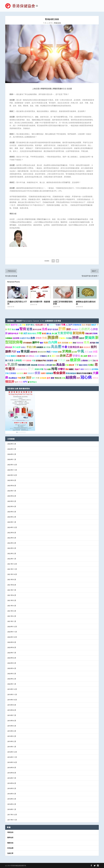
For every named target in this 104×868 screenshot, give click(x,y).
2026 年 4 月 (12, 444)
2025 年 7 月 (12, 491)
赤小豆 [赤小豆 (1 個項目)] (94, 356)
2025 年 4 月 (12, 506)
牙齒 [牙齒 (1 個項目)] (24, 325)
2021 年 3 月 (12, 611)
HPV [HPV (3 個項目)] (25, 382)
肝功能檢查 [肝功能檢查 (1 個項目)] (27, 343)
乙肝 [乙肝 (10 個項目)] (69, 355)
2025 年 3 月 (12, 512)
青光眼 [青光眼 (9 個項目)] (25, 351)
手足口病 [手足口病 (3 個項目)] (31, 347)
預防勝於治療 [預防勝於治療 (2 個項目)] (24, 365)
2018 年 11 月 (12, 757)
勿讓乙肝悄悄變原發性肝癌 (63, 303)
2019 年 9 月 (12, 705)
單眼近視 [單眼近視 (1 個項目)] (58, 378)
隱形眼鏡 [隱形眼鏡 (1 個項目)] (41, 365)
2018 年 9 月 (12, 768)
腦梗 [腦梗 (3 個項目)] (69, 329)
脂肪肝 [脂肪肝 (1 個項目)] (82, 338)
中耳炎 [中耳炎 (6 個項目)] (61, 360)
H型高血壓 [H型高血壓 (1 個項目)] (39, 325)
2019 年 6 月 (12, 721)
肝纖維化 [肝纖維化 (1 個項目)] (44, 356)
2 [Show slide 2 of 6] (19, 432)
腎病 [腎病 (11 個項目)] (23, 329)
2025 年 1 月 (12, 522)
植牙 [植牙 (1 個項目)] (45, 325)
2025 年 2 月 (12, 517)
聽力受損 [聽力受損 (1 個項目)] (47, 347)
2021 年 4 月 (12, 606)
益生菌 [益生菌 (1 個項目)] (74, 352)
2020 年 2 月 (12, 679)
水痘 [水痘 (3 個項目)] (95, 352)
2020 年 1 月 (12, 684)
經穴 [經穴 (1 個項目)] (34, 378)
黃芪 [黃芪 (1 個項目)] (90, 356)
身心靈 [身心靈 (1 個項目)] (54, 333)
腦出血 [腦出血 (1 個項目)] (49, 333)
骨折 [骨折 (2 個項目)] (9, 329)
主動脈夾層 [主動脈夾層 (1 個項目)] (21, 356)
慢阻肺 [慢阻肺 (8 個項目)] (10, 381)
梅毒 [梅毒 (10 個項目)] (54, 369)
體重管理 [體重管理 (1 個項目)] (34, 352)
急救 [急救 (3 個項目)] (33, 338)
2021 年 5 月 (12, 600)
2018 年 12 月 (12, 752)
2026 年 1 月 (12, 459)
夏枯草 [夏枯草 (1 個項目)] (72, 365)
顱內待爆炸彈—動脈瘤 (40, 302)
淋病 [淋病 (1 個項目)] (82, 369)
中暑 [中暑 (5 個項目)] (64, 347)
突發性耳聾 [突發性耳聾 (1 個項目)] (39, 369)
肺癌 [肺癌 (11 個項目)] (75, 337)
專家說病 (57, 23)
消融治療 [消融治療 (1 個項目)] (88, 333)
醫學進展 (10, 837)
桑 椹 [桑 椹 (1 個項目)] (44, 333)
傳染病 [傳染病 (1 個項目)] (8, 325)
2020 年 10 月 (12, 637)
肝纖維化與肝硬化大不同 (17, 303)
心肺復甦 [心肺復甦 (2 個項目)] (18, 360)
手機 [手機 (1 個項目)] (19, 378)
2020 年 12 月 (12, 627)
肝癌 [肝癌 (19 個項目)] (62, 329)
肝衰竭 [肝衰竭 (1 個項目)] (95, 333)
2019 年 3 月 (12, 736)
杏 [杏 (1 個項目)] (48, 325)
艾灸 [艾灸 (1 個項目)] (94, 361)
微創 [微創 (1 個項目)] (84, 325)
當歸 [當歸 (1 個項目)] (58, 356)
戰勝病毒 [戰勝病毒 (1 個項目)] (80, 343)
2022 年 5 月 (12, 538)
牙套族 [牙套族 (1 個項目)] (8, 356)
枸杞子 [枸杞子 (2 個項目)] (52, 325)
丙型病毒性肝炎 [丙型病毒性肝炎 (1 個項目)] (22, 369)
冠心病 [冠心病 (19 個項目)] (86, 377)
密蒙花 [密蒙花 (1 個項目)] (90, 373)
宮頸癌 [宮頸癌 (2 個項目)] (39, 338)
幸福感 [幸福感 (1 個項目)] (88, 325)
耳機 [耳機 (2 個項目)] (63, 325)
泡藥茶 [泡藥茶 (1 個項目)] (43, 373)
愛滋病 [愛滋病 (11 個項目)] (90, 337)
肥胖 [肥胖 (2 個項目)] (23, 378)
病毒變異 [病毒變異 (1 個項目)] (40, 347)
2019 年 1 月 (12, 747)
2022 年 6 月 (12, 533)
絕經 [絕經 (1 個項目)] (91, 352)
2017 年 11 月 (12, 820)
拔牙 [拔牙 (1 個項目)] (49, 378)
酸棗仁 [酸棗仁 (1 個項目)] (72, 369)
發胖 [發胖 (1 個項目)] (16, 382)
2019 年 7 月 (12, 715)
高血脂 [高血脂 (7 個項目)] (60, 365)
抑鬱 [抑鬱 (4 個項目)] (39, 333)
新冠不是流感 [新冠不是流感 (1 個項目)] (53, 329)
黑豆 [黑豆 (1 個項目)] (81, 347)
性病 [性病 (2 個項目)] (46, 343)
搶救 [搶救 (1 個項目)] (27, 356)
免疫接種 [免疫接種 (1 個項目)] (20, 373)
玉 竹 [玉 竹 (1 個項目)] (90, 361)
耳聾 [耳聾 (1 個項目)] (33, 361)
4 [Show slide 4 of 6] (22, 432)
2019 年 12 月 (12, 689)
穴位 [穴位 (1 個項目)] (45, 369)
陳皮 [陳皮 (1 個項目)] (14, 329)
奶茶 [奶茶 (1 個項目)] (60, 352)
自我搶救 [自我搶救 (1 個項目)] (43, 378)
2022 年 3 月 (12, 548)
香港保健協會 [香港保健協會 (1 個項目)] (71, 373)
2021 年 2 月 (12, 616)
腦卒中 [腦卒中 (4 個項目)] (36, 342)
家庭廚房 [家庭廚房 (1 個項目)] (87, 347)
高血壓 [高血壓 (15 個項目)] (56, 347)
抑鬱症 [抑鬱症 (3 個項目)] (61, 369)
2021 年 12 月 (12, 564)
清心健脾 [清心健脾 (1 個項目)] (84, 356)
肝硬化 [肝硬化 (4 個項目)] (76, 356)
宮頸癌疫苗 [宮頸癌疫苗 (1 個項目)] (77, 325)
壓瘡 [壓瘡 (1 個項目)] (67, 369)
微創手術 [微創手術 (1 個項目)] (14, 325)
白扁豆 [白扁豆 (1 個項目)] (37, 356)
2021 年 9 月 (12, 579)
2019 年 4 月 (12, 731)
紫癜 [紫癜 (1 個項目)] (97, 343)
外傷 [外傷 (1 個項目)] (67, 365)
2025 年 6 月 (12, 496)
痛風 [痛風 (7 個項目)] (87, 342)
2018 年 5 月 (12, 788)
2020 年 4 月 (12, 668)
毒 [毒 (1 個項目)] (67, 338)
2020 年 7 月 (12, 653)
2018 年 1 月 (12, 809)
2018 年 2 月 (12, 804)
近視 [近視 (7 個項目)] (29, 329)
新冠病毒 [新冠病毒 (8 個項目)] (79, 333)
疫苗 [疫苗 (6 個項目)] (37, 373)
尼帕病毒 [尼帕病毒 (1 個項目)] (34, 365)
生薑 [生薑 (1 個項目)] (55, 361)
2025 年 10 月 (12, 475)
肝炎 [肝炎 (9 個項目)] (31, 369)
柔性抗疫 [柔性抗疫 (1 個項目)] (9, 347)
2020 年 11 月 (12, 632)
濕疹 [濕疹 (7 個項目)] (29, 377)
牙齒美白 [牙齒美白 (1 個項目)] (62, 338)
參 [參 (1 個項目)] (29, 382)
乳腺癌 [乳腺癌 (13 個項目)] (12, 364)
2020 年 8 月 (12, 647)
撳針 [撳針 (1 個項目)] (42, 343)
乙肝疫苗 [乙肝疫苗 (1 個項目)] (12, 373)
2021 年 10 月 (12, 574)
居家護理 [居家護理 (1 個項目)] (50, 361)
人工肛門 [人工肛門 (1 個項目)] (69, 325)
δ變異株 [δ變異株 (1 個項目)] (95, 378)
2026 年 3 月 (12, 449)
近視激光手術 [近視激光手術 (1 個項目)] (41, 361)
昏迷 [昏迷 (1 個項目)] (54, 365)
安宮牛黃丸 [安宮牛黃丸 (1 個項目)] (30, 325)
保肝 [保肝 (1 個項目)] (78, 378)
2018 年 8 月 (12, 773)
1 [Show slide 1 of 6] (17, 432)
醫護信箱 (10, 843)
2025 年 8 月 (12, 486)
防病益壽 (10, 848)
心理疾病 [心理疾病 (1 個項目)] (84, 361)
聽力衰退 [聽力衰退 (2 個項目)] (9, 360)
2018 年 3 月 (12, 799)
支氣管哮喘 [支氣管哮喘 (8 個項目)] (65, 333)
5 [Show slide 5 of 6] (23, 432)
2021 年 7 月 (12, 590)
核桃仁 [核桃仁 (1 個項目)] (24, 347)
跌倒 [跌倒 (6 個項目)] (63, 356)
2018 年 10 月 (12, 762)
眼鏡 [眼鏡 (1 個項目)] (70, 338)
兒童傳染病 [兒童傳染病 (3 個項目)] (73, 347)
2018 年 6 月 (12, 783)
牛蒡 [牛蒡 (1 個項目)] (38, 378)
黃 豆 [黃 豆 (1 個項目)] (49, 356)
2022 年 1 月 (12, 559)
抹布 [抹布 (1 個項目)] (70, 343)
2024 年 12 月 (12, 527)
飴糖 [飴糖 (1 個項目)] (17, 329)
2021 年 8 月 (12, 585)
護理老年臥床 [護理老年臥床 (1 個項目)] (13, 333)
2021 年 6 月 (12, 595)
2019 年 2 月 (12, 741)
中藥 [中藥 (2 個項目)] (21, 333)
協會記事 (10, 853)
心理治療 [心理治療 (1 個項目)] (48, 365)
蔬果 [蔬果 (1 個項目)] (59, 343)
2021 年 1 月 (12, 621)
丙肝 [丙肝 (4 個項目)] (14, 352)
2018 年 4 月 (12, 794)
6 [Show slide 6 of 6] (25, 432)
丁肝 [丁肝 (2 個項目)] (77, 365)
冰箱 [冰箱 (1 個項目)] (64, 378)
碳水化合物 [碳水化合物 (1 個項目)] (37, 329)
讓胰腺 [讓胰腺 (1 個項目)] (29, 361)
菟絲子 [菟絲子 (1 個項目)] (77, 369)
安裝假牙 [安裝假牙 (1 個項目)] (31, 373)
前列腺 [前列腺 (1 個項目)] (92, 343)
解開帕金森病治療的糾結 (86, 303)
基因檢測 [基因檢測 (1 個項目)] (50, 373)
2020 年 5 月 (12, 663)
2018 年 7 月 (12, 778)
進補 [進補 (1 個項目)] (18, 352)
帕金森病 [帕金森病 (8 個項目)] (59, 373)
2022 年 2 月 (12, 553)
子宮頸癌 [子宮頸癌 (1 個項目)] (54, 352)
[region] (20, 412)
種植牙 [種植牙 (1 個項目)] (94, 325)
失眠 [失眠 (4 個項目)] (44, 338)
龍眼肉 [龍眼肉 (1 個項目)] (13, 356)
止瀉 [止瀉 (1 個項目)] (20, 325)
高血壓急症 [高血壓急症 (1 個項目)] (13, 378)
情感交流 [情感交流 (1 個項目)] (88, 369)
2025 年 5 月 (12, 501)
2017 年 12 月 (12, 815)
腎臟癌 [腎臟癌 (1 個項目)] (58, 325)
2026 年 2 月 (12, 454)
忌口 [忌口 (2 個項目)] (54, 356)
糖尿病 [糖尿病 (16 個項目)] (75, 360)
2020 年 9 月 (12, 642)
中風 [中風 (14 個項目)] (81, 351)
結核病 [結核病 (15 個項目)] (71, 377)
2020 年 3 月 (12, 674)
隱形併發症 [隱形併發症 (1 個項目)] (32, 333)
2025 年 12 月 (12, 465)
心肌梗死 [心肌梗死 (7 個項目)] (84, 329)
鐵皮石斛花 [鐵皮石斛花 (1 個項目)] (83, 365)
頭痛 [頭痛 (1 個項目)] (68, 361)
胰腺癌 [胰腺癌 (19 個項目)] (53, 337)
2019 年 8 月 (12, 710)
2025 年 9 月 (12, 480)
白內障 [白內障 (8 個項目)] (53, 342)
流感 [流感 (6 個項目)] (44, 329)
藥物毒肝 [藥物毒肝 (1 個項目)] (75, 329)
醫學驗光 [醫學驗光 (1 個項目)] (33, 382)
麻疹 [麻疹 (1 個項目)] (25, 373)
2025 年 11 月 (12, 470)
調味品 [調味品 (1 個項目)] (32, 356)
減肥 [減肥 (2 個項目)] (25, 333)
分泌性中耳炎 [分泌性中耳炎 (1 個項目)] (25, 338)
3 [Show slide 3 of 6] (20, 432)
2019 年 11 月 (12, 694)
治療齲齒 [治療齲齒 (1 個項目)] (9, 338)
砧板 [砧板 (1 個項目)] (49, 369)
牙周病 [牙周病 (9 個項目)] (67, 351)
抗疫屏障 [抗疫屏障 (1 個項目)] (16, 338)
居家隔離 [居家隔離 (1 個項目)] (65, 343)
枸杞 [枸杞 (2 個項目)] (48, 352)
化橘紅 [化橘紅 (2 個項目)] (91, 365)
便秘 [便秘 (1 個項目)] (74, 343)
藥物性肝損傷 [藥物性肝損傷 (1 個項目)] (82, 373)
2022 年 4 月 (12, 543)
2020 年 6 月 (12, 658)
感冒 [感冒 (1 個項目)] (52, 378)
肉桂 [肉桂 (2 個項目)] (20, 382)
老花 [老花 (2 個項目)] (87, 352)
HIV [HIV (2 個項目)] (24, 360)
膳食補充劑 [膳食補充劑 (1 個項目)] (42, 352)
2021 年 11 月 (12, 569)
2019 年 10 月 (12, 700)
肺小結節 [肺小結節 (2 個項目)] (17, 347)
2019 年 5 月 (12, 726)
